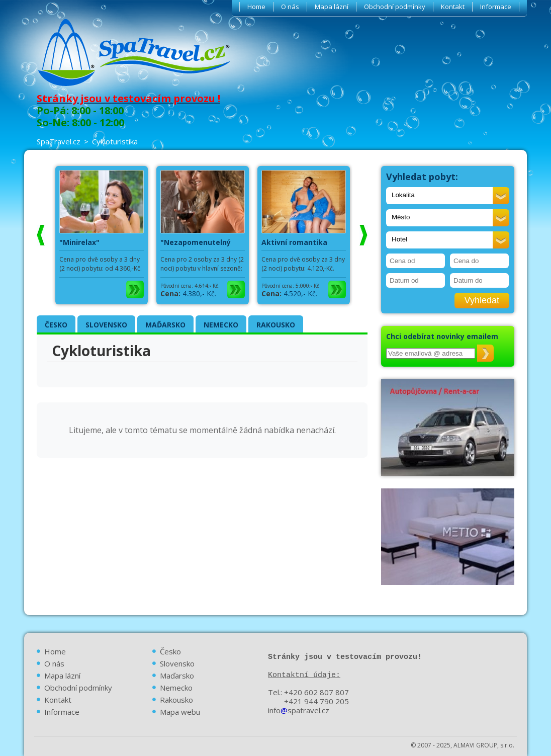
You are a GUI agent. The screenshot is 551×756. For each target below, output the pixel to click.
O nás (290, 7)
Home (256, 7)
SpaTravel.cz (59, 141)
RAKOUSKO (276, 325)
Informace (496, 7)
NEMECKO (221, 325)
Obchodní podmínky (395, 7)
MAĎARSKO (165, 325)
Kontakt (453, 7)
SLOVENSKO (106, 325)
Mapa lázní (332, 7)
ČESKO (56, 325)
